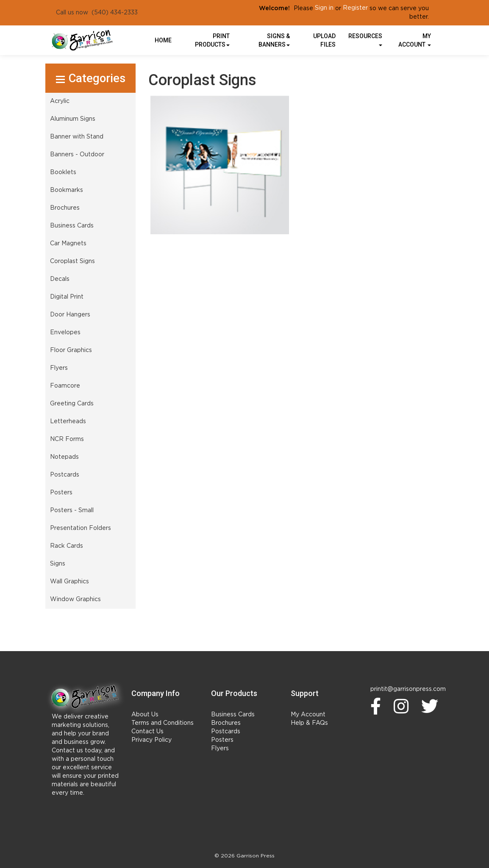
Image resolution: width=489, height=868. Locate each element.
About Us (145, 715)
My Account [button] (415, 40)
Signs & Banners (274, 40)
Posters (222, 740)
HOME (163, 40)
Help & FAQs (309, 723)
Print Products (212, 40)
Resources (365, 39)
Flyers (220, 749)
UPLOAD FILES (324, 40)
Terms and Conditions (163, 723)
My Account (308, 715)
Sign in (324, 8)
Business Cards (233, 715)
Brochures (226, 723)
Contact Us (147, 732)
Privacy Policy (151, 740)
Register (355, 8)
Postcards (226, 732)
